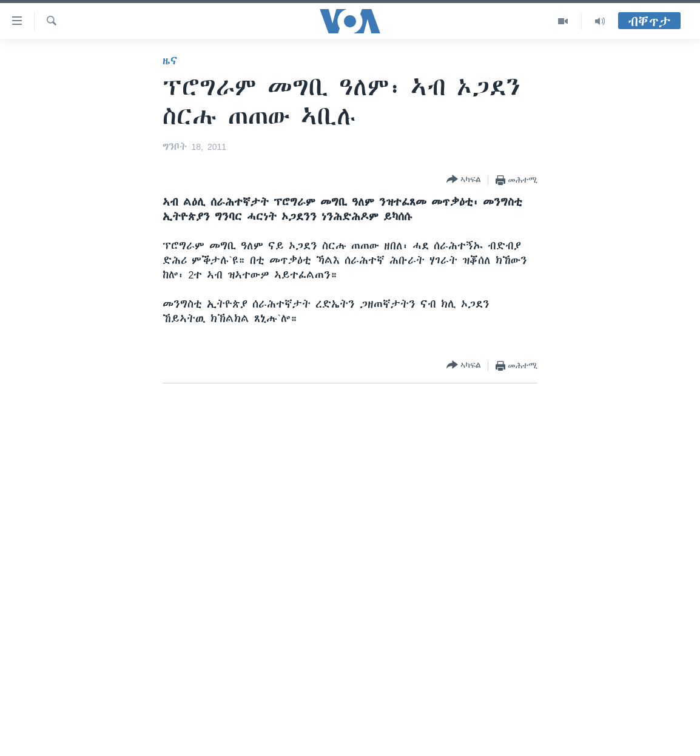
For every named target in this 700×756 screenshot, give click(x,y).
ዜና (170, 61)
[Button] (464, 180)
